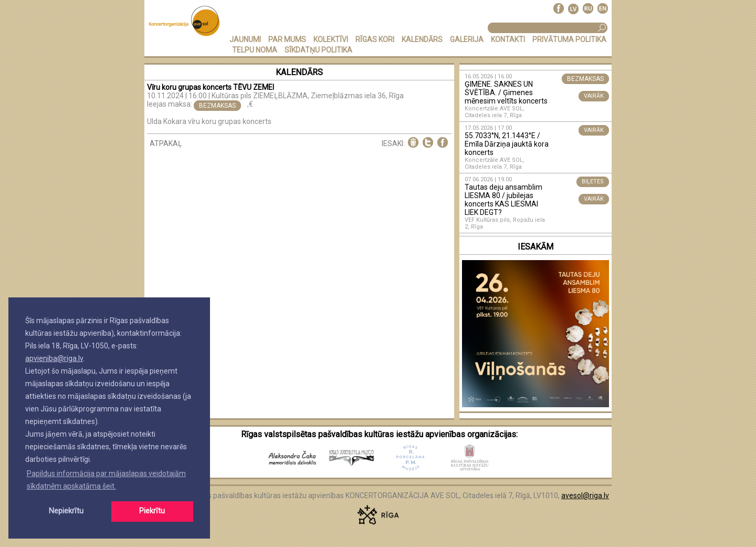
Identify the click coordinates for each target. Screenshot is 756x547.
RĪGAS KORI (375, 39)
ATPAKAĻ (166, 143)
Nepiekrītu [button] (66, 511)
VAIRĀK (594, 96)
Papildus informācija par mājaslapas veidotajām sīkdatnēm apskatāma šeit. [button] (106, 480)
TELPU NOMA (255, 50)
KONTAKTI (508, 39)
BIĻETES (593, 182)
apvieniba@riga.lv (54, 358)
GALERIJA (467, 39)
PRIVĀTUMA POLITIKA (569, 39)
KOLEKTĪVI (331, 39)
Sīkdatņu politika (318, 50)
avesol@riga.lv (585, 496)
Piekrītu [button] (152, 511)
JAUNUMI (245, 39)
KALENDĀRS (422, 39)
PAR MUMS (287, 39)
